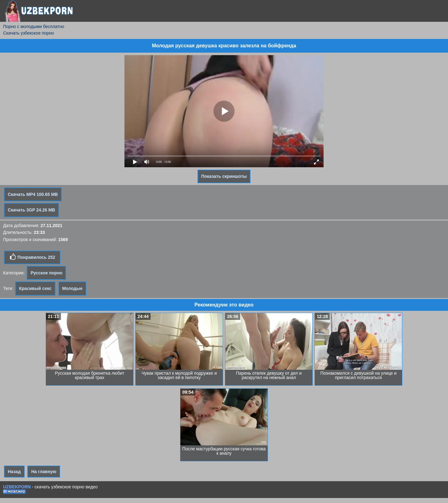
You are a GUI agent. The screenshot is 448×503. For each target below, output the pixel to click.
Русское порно (46, 273)
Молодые (72, 288)
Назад (14, 472)
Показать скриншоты (224, 176)
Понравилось (32, 257)
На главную (44, 472)
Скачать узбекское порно (28, 33)
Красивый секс (35, 288)
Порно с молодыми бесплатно (34, 26)
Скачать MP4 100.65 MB (33, 194)
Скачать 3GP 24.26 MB (31, 210)
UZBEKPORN (17, 487)
